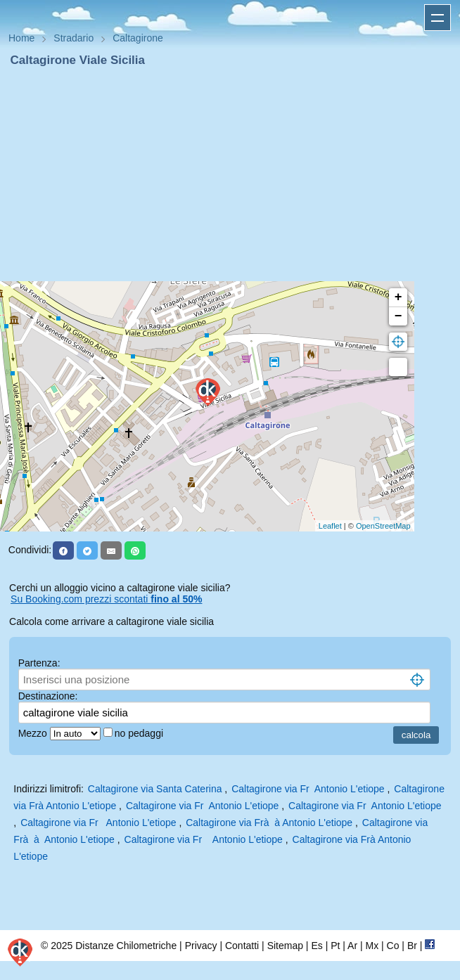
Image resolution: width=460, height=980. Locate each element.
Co (393, 946)
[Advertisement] (230, 174)
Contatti (242, 946)
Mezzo (34, 733)
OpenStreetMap (383, 526)
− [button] (398, 316)
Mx (372, 946)
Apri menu (437, 18)
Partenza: (39, 663)
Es (317, 946)
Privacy (201, 946)
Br (412, 946)
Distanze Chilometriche (126, 946)
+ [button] (398, 297)
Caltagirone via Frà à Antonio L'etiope (269, 823)
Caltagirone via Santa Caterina (155, 789)
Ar (352, 946)
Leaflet (330, 526)
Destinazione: (48, 696)
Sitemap (285, 946)
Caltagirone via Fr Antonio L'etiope (308, 789)
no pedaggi (140, 733)
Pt (335, 946)
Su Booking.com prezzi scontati (106, 599)
